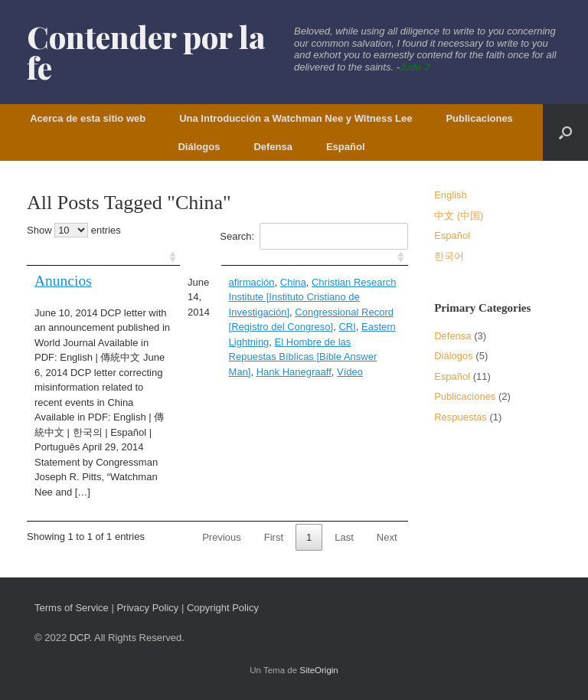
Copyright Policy (223, 608)
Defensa (273, 147)
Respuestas (461, 417)
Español (346, 147)
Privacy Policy (147, 608)
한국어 (449, 256)
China (293, 282)
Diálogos (199, 147)
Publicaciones (479, 118)
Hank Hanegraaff (294, 372)
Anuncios (63, 281)
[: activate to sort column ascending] (103, 258)
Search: (314, 236)
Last (344, 537)
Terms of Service (72, 608)
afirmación (252, 282)
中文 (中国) (459, 216)
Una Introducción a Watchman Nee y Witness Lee (296, 118)
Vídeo (350, 372)
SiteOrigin (319, 670)
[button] (565, 132)
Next (387, 537)
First (274, 537)
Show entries (74, 230)
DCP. (81, 638)
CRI (347, 327)
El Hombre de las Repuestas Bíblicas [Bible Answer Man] (303, 357)
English (451, 195)
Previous (222, 537)
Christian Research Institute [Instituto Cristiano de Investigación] (313, 297)
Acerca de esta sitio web (88, 118)
